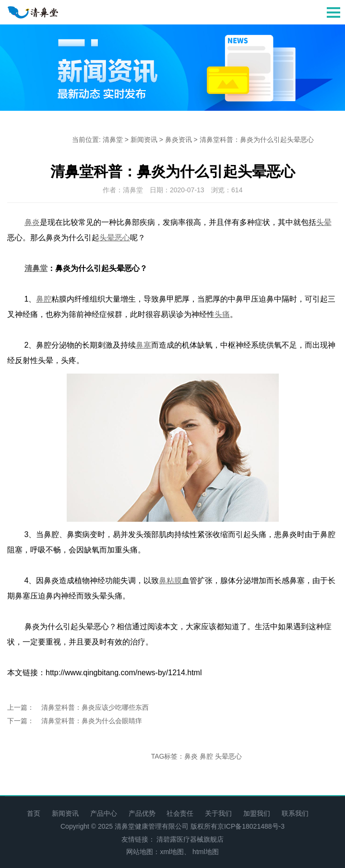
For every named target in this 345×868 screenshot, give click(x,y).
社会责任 (180, 813)
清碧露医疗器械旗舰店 (190, 839)
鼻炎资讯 (178, 140)
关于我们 (218, 813)
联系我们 (295, 813)
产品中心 (104, 813)
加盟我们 (257, 813)
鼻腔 (206, 756)
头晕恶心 (228, 756)
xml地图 (172, 852)
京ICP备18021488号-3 (251, 826)
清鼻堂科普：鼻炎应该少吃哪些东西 (95, 707)
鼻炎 (191, 756)
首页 (34, 813)
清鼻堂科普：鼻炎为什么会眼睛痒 (92, 721)
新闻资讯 (144, 140)
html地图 (205, 852)
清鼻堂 (113, 140)
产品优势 (142, 813)
